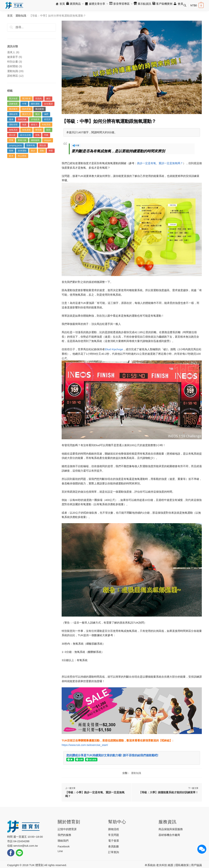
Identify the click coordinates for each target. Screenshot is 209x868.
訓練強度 (13, 104)
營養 (11, 140)
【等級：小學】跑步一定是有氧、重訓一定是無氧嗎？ (95, 794)
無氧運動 (26, 130)
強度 (24, 125)
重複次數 (22, 140)
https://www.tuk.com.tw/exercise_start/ (85, 745)
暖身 (11, 156)
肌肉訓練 (22, 119)
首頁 (10, 16)
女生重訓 (48, 104)
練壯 (48, 99)
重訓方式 (26, 114)
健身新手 (13, 57)
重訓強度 (13, 99)
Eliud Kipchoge (114, 349)
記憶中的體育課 (67, 829)
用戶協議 (196, 865)
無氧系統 (13, 130)
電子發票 (114, 841)
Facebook (64, 846)
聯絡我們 (63, 841)
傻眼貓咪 (35, 140)
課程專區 (13, 76)
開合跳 (43, 145)
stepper (48, 140)
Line (60, 851)
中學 (24, 104)
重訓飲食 (26, 99)
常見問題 (114, 835)
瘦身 (11, 119)
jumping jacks (16, 145)
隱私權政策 (182, 865)
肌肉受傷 (26, 109)
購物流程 (114, 829)
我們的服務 (64, 835)
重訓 (37, 114)
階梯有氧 (31, 145)
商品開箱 (22, 156)
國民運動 (35, 104)
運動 (42, 151)
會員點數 (114, 846)
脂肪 (48, 130)
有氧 (37, 135)
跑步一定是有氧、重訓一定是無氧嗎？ (160, 163)
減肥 (46, 114)
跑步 (33, 151)
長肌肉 (38, 99)
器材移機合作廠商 (169, 835)
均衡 (46, 135)
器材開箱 (13, 66)
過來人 (11, 52)
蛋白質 (12, 135)
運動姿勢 (13, 114)
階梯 (11, 151)
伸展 (51, 151)
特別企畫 (13, 62)
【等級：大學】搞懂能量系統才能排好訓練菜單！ (169, 792)
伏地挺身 (35, 119)
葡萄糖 (38, 130)
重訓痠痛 (40, 109)
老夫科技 (162, 865)
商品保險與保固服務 (171, 829)
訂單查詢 (114, 852)
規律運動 (22, 151)
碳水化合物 (25, 135)
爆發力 (34, 125)
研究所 (47, 119)
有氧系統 (46, 125)
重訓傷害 (13, 109)
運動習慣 (13, 125)
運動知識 (21, 16)
